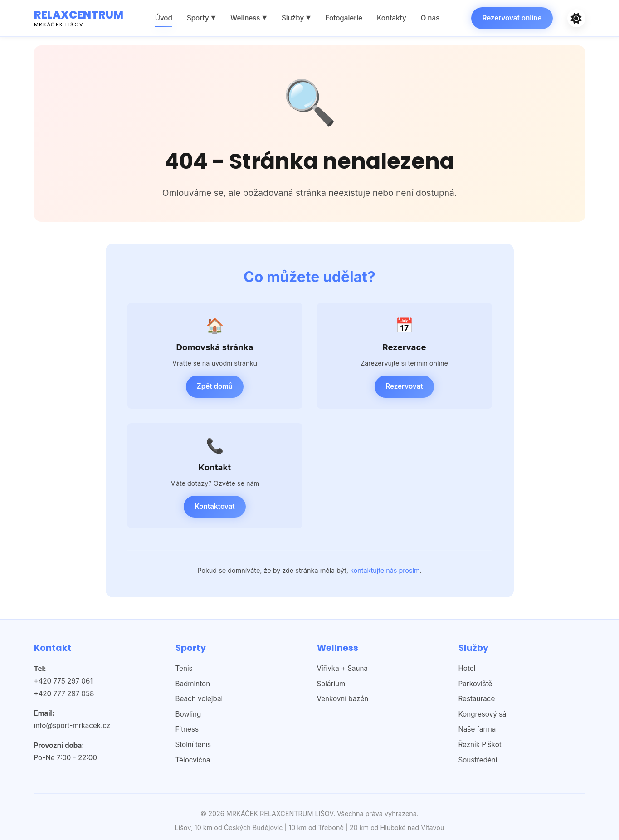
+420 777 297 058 (64, 694)
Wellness (249, 18)
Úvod (164, 18)
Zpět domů (215, 386)
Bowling (188, 714)
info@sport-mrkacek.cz (72, 725)
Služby (296, 18)
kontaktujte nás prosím (385, 570)
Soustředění (478, 760)
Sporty (201, 18)
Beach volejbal (199, 699)
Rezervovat (404, 386)
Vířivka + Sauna (343, 668)
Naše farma (477, 729)
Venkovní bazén (343, 699)
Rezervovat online (512, 18)
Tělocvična (193, 760)
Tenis (184, 668)
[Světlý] (576, 18)
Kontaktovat (214, 506)
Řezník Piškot (480, 745)
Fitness (187, 729)
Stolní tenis (193, 745)
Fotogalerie (344, 18)
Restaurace (477, 699)
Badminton (193, 684)
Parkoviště (475, 684)
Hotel (467, 668)
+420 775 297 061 (63, 681)
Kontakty (392, 18)
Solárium (331, 684)
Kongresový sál (483, 714)
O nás (430, 18)
